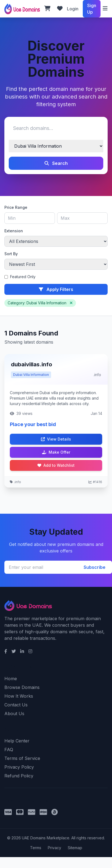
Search (56, 163)
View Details (56, 439)
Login (73, 9)
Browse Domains (22, 687)
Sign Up (92, 9)
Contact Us (16, 705)
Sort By (11, 254)
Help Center (17, 741)
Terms (36, 848)
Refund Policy (19, 776)
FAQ (9, 750)
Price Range (16, 207)
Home (11, 679)
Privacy (54, 848)
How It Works (19, 696)
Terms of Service (22, 758)
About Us (14, 714)
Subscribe (95, 567)
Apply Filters (56, 289)
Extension (14, 231)
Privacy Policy (19, 767)
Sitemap (75, 848)
